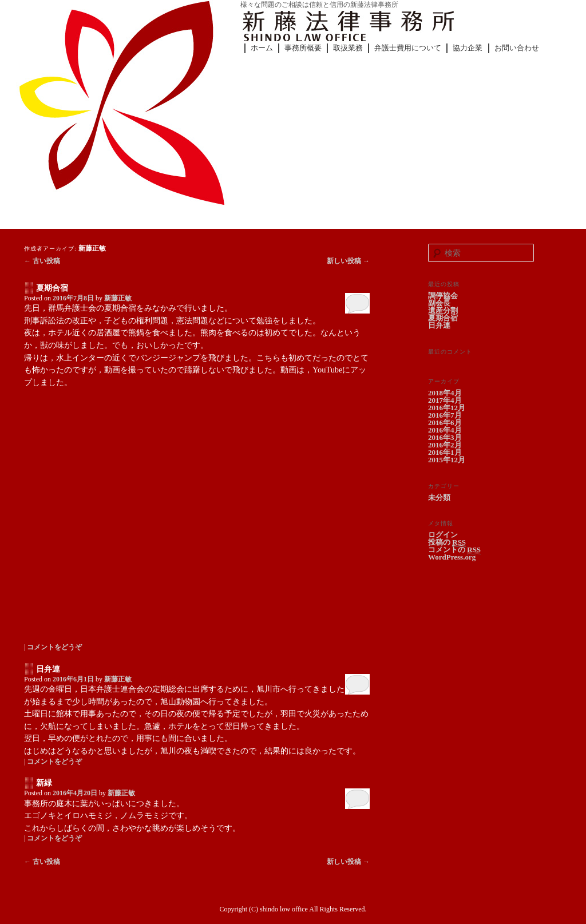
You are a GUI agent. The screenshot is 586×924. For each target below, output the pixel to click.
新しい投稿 (348, 261)
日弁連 (48, 669)
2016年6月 (445, 423)
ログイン (443, 535)
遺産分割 (443, 310)
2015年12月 (447, 460)
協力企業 (468, 48)
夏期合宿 (52, 288)
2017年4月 (445, 400)
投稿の (447, 542)
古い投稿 (42, 261)
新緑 (44, 783)
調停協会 (443, 296)
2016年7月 (445, 415)
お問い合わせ (517, 48)
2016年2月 (445, 445)
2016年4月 (445, 430)
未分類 (439, 497)
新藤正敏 (92, 248)
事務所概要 (303, 48)
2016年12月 (447, 408)
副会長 (439, 303)
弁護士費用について (408, 48)
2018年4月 (445, 393)
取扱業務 (348, 48)
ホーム (262, 48)
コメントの (454, 550)
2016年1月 (445, 452)
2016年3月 (445, 437)
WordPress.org (452, 557)
